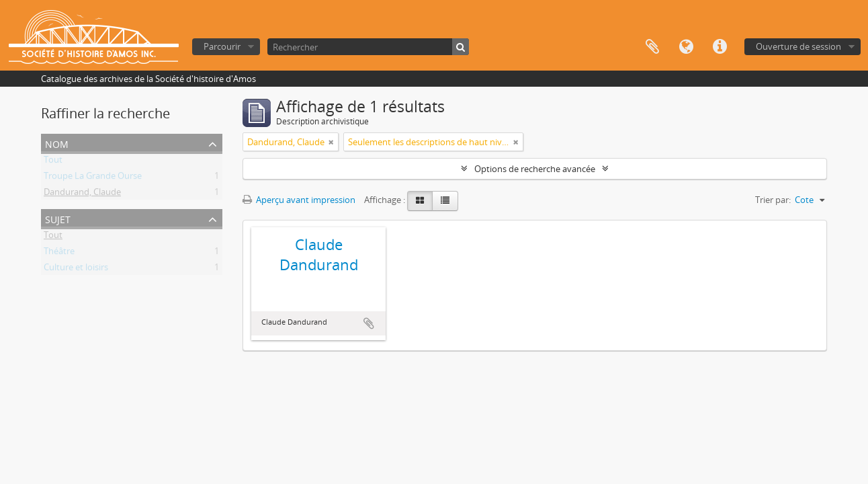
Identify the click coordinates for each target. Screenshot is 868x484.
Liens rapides (720, 47)
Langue (686, 47)
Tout (53, 162)
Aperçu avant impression (299, 200)
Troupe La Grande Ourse (93, 178)
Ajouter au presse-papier (369, 323)
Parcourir (222, 46)
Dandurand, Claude (82, 194)
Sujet (58, 218)
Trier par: (773, 200)
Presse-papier (652, 47)
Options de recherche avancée (535, 169)
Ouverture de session (798, 46)
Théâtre (59, 253)
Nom (57, 143)
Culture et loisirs (76, 270)
